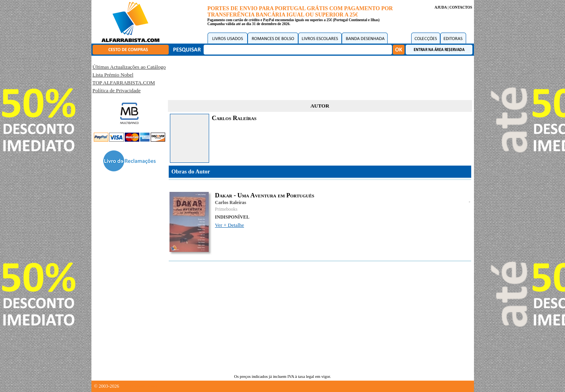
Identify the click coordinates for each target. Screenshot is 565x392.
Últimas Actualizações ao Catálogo (129, 67)
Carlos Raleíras (231, 202)
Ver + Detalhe (230, 225)
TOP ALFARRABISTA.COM (124, 83)
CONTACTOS (461, 7)
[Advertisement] (320, 77)
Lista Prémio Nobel (113, 75)
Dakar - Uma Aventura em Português (265, 195)
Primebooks (226, 209)
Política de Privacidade (117, 90)
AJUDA (440, 7)
